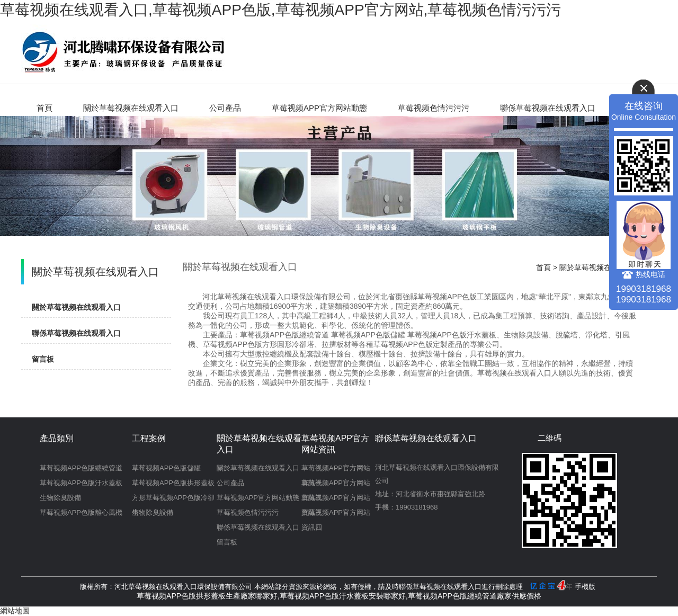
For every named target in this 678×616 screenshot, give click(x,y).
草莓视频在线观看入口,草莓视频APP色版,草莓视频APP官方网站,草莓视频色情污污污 (280, 10)
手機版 (585, 587)
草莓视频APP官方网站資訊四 (336, 514)
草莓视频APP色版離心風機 (81, 512)
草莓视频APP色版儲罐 (166, 468)
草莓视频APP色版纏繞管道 (81, 468)
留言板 (43, 359)
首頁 (44, 108)
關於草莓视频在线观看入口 (131, 108)
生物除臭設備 (60, 498)
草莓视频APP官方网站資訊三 (336, 499)
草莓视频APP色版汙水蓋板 (81, 483)
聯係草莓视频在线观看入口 (548, 108)
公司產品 (225, 108)
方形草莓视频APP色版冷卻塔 (173, 499)
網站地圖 (15, 611)
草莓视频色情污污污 (434, 108)
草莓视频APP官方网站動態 (319, 108)
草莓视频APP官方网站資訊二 (336, 485)
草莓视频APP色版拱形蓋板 (173, 483)
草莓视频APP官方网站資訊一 (336, 470)
